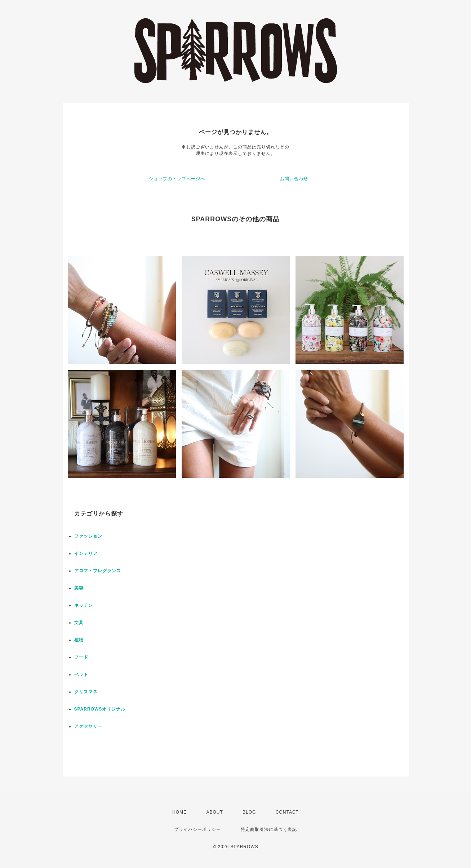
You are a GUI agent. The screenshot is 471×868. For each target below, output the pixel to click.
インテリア (86, 553)
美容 (79, 588)
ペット (81, 675)
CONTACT (287, 812)
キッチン (84, 605)
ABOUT (214, 812)
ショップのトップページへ (177, 179)
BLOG (249, 812)
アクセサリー (88, 726)
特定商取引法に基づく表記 (269, 829)
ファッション (88, 536)
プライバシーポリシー (197, 829)
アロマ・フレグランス (98, 571)
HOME (179, 812)
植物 (79, 640)
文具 (79, 623)
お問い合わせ (294, 179)
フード (81, 657)
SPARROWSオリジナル (100, 709)
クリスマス (86, 692)
